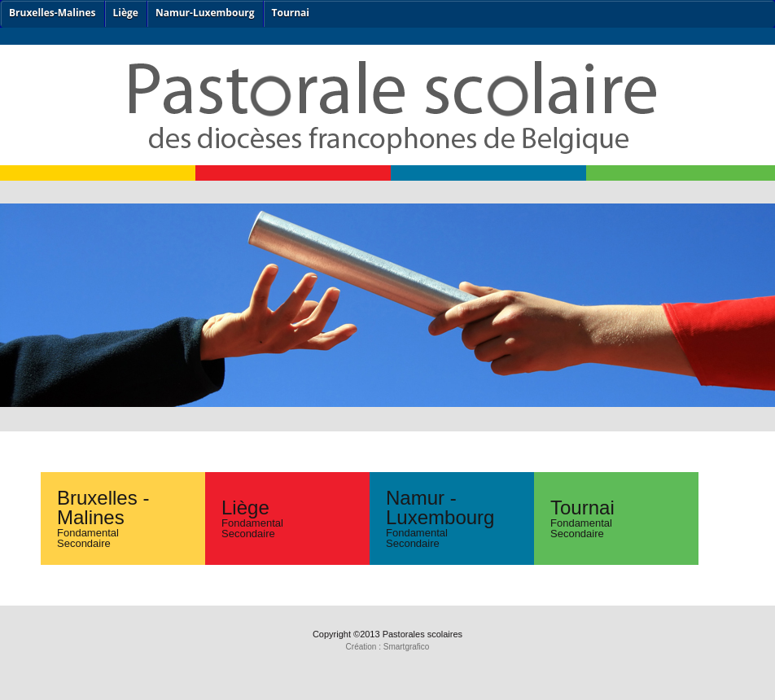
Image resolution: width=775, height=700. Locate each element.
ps (387, 130)
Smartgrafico (407, 647)
